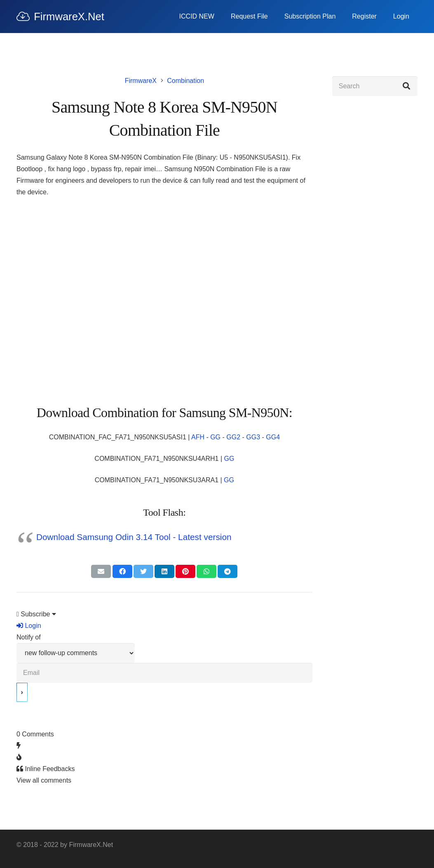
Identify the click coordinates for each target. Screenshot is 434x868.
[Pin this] (185, 571)
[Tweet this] (143, 571)
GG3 (253, 437)
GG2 (233, 437)
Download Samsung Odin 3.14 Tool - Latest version (134, 537)
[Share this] (122, 571)
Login (29, 626)
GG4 (273, 437)
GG (215, 437)
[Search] (375, 86)
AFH (198, 437)
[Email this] (101, 571)
